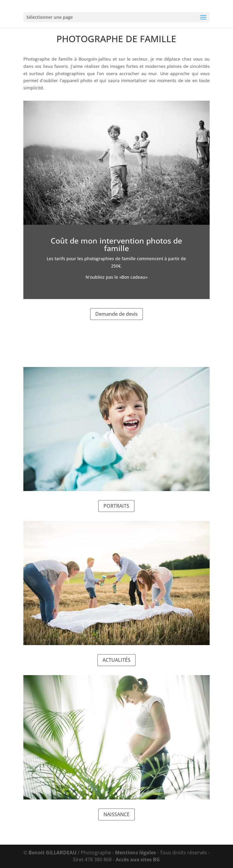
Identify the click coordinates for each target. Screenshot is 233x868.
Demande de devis (116, 314)
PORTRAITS (116, 506)
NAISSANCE (116, 814)
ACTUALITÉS (116, 660)
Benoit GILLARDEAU (52, 853)
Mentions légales (135, 853)
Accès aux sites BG (138, 860)
